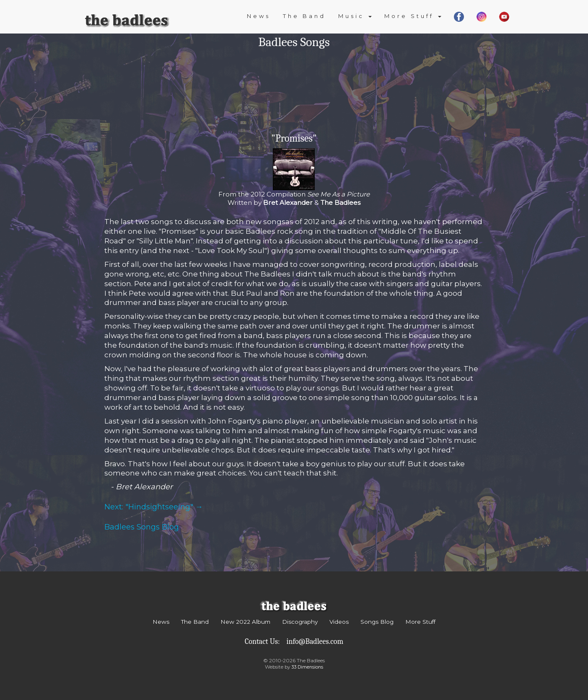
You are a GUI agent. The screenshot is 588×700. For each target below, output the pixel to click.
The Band (304, 16)
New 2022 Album (245, 622)
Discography (300, 622)
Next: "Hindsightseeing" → (154, 507)
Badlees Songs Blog (142, 527)
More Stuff (413, 16)
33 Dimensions (307, 667)
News (259, 16)
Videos (339, 622)
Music (355, 16)
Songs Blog (377, 622)
